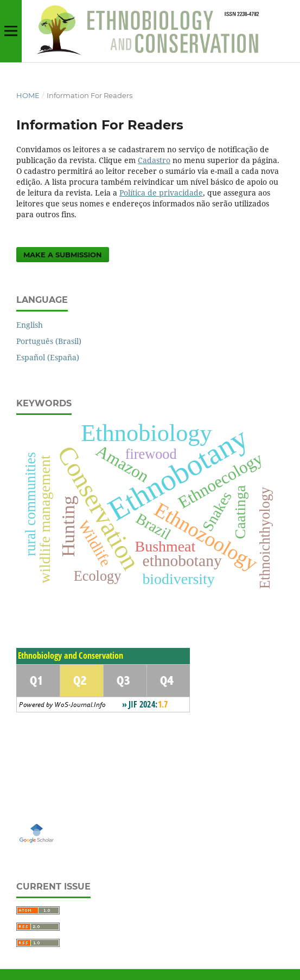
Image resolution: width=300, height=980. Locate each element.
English (30, 325)
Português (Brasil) (49, 341)
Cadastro (154, 160)
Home (28, 95)
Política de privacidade (161, 193)
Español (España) (48, 357)
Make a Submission (63, 255)
